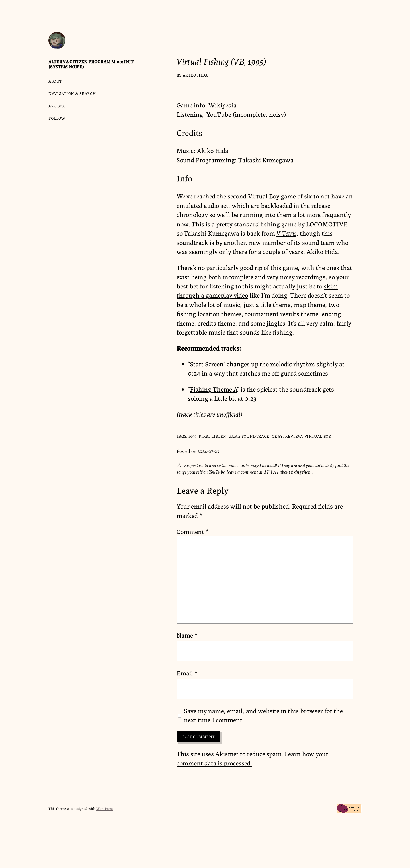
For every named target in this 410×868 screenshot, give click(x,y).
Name (187, 635)
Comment (193, 531)
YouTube (219, 114)
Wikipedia (223, 105)
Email (187, 673)
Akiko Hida (195, 75)
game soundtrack (249, 436)
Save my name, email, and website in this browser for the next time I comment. (263, 715)
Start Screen (207, 363)
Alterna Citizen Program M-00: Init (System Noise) (91, 64)
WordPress (105, 808)
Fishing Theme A (214, 389)
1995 (192, 436)
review (293, 436)
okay (277, 436)
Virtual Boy (318, 436)
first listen (213, 436)
